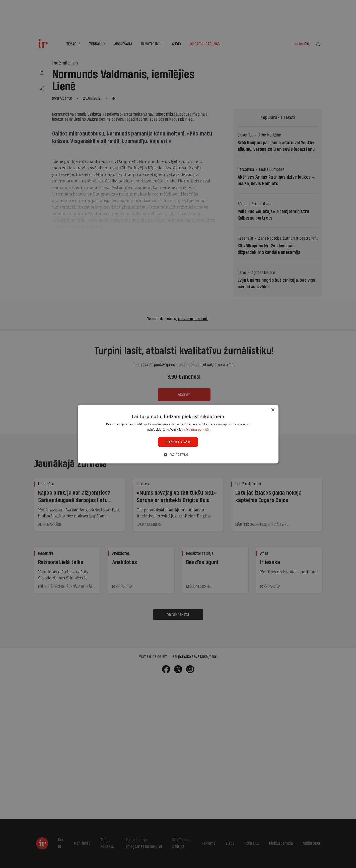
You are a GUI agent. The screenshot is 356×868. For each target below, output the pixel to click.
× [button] (273, 410)
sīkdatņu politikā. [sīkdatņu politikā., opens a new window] (197, 429)
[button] (178, 455)
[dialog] (178, 434)
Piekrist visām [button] (178, 442)
